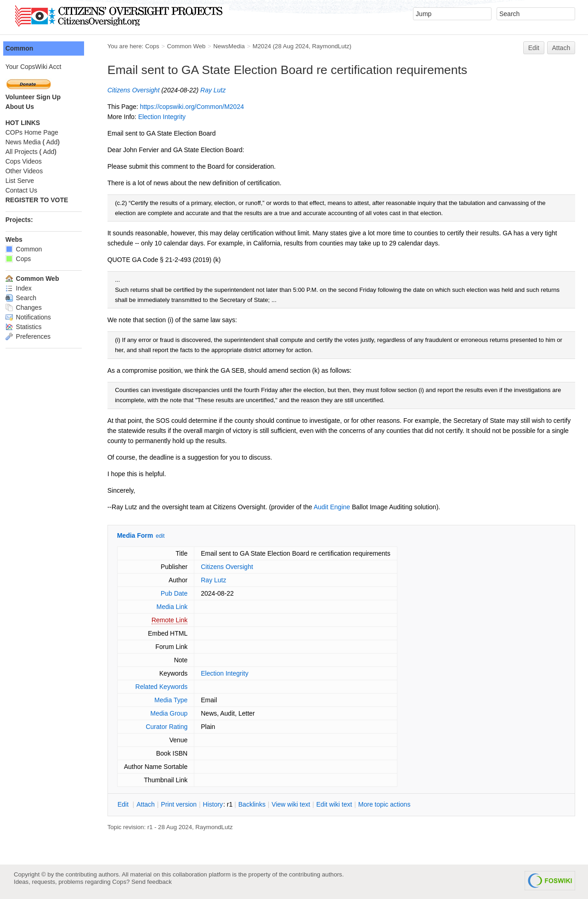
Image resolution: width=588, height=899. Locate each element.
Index (27, 288)
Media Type (179, 700)
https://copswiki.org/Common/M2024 (200, 107)
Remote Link (178, 620)
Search (29, 298)
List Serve (28, 181)
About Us (28, 107)
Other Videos (32, 171)
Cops (161, 46)
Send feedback (152, 882)
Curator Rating (175, 727)
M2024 (270, 46)
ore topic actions (393, 804)
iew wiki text (300, 804)
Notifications (37, 317)
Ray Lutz (221, 90)
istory (221, 804)
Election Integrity (170, 117)
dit (132, 804)
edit (168, 536)
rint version (187, 804)
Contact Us (30, 190)
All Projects (30, 152)
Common (28, 48)
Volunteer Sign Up (41, 97)
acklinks (260, 804)
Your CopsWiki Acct (42, 67)
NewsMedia (237, 46)
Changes (32, 307)
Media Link (181, 607)
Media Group (178, 713)
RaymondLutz (339, 46)
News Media (31, 142)
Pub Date (182, 593)
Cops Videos (32, 161)
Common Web (195, 46)
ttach (154, 804)
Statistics (32, 327)
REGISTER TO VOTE (45, 200)
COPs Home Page (40, 132)
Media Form (144, 535)
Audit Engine (340, 507)
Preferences (36, 336)
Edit (534, 48)
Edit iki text (343, 804)
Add (60, 142)
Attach (561, 48)
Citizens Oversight (142, 90)
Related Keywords (170, 687)
